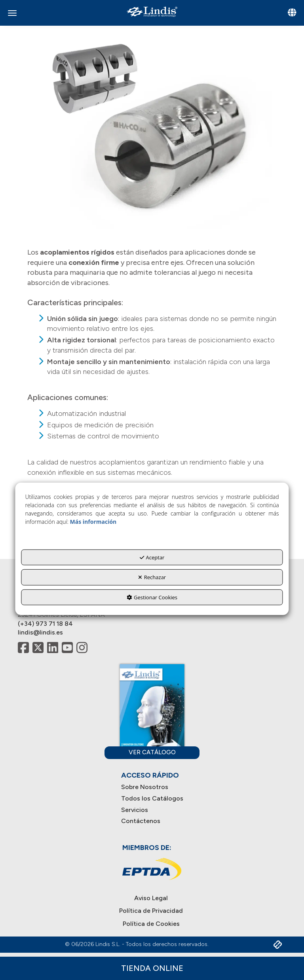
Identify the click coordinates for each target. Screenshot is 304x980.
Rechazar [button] (152, 577)
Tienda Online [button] (152, 968)
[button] (152, 12)
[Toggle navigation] (292, 13)
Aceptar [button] (152, 557)
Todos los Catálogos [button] (152, 798)
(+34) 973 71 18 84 (45, 624)
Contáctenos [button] (141, 821)
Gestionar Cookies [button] (152, 597)
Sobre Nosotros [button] (145, 787)
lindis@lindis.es (40, 632)
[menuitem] (152, 787)
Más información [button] (93, 521)
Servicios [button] (135, 810)
